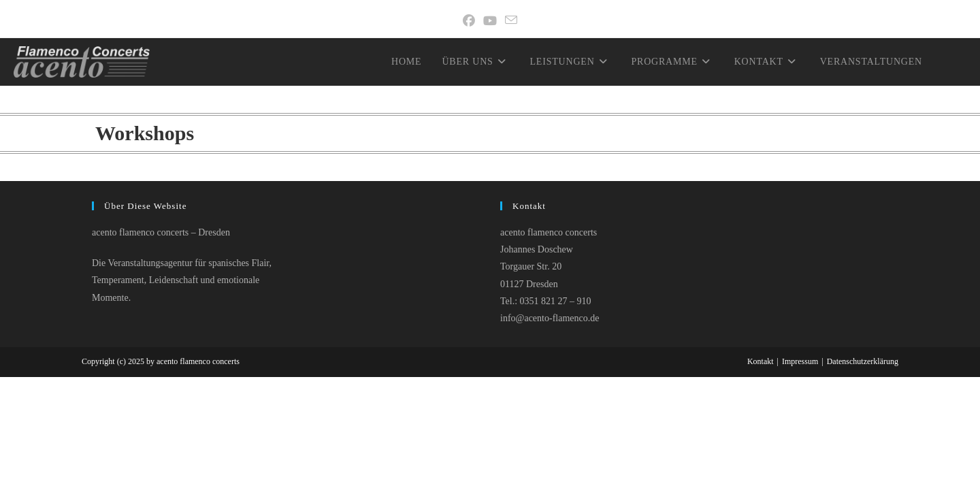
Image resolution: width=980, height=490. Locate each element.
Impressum (800, 361)
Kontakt (761, 361)
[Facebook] (469, 21)
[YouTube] (490, 21)
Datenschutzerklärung (863, 361)
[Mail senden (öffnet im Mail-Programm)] (511, 21)
